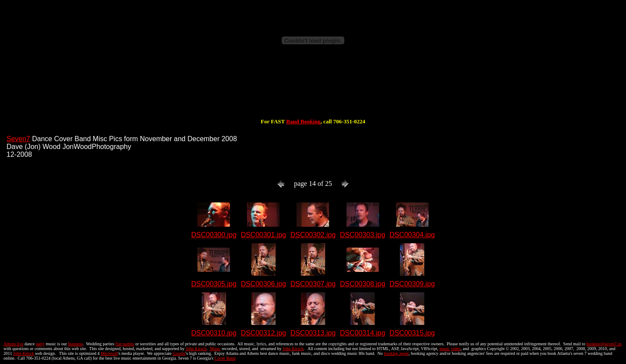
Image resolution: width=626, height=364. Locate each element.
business (76, 344)
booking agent (396, 353)
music (445, 349)
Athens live (13, 344)
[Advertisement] (313, 90)
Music (215, 349)
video (456, 349)
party (40, 344)
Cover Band (225, 358)
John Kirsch (196, 349)
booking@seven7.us (604, 344)
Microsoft (109, 353)
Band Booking (303, 121)
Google (179, 353)
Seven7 (18, 139)
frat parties (125, 344)
